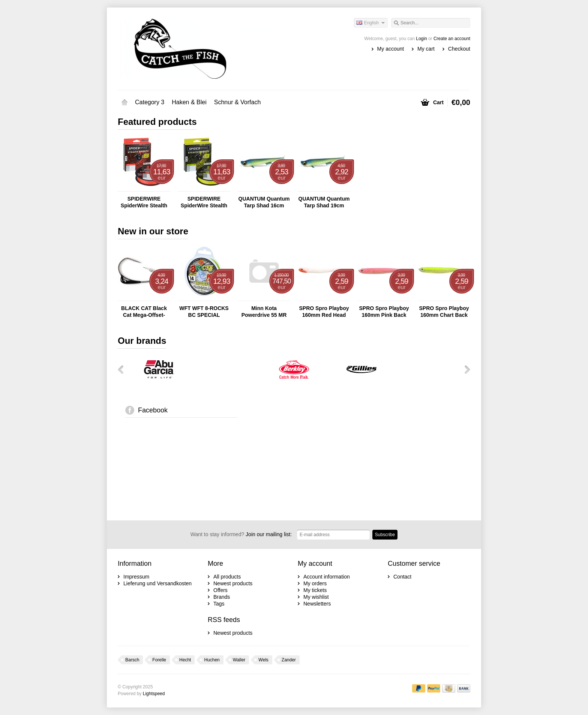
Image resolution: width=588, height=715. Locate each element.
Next (465, 369)
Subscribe (385, 535)
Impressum (136, 577)
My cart (426, 49)
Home (124, 102)
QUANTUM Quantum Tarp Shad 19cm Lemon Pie (324, 202)
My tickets (315, 590)
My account (391, 49)
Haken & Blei (189, 102)
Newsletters (317, 604)
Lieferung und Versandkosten (157, 583)
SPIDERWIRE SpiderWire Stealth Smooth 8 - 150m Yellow (204, 202)
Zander (289, 660)
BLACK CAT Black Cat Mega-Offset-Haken (144, 312)
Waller (239, 660)
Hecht (185, 660)
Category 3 (150, 102)
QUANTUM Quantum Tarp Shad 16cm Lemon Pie (264, 202)
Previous (123, 369)
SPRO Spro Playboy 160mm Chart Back (444, 312)
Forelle (159, 660)
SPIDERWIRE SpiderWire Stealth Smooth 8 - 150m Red (144, 202)
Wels (263, 660)
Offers (220, 590)
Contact (402, 577)
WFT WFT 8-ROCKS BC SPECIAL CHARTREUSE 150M (204, 312)
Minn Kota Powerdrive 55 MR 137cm (264, 312)
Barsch (132, 660)
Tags (219, 604)
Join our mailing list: (241, 534)
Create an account (452, 39)
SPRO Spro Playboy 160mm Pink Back (384, 312)
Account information (327, 577)
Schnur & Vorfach (238, 102)
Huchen (212, 660)
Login (421, 39)
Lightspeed (154, 694)
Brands (222, 597)
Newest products (233, 583)
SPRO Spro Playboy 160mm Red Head (324, 312)
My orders (315, 583)
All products (227, 577)
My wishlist (316, 597)
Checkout (459, 49)
